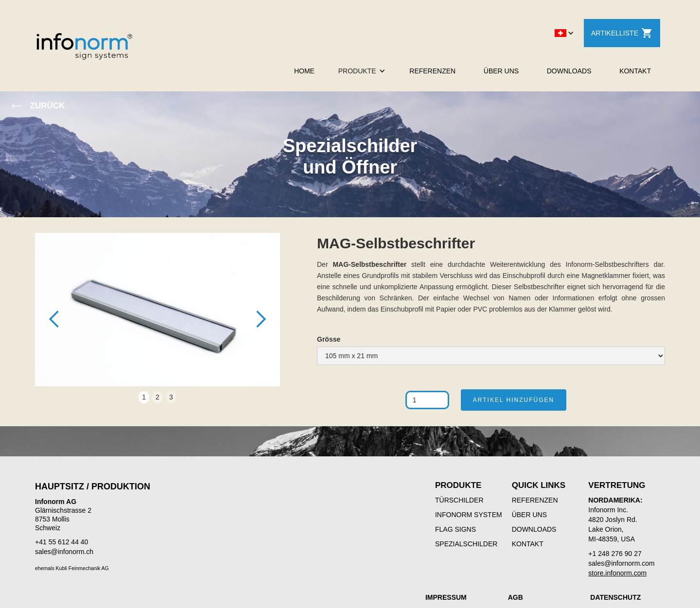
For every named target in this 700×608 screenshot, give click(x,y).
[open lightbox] (157, 314)
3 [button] (171, 397)
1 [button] (144, 397)
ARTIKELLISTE (622, 33)
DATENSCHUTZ (615, 597)
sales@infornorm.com (621, 563)
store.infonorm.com (617, 573)
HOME (304, 71)
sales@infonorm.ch (64, 552)
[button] (564, 33)
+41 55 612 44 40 (61, 542)
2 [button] (157, 397)
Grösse (329, 339)
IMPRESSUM (446, 597)
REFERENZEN (432, 71)
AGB (516, 597)
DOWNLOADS (569, 71)
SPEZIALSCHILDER (466, 544)
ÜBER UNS (501, 71)
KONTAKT (635, 71)
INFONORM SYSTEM (469, 515)
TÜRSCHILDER (459, 500)
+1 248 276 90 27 (615, 554)
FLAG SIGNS (455, 529)
